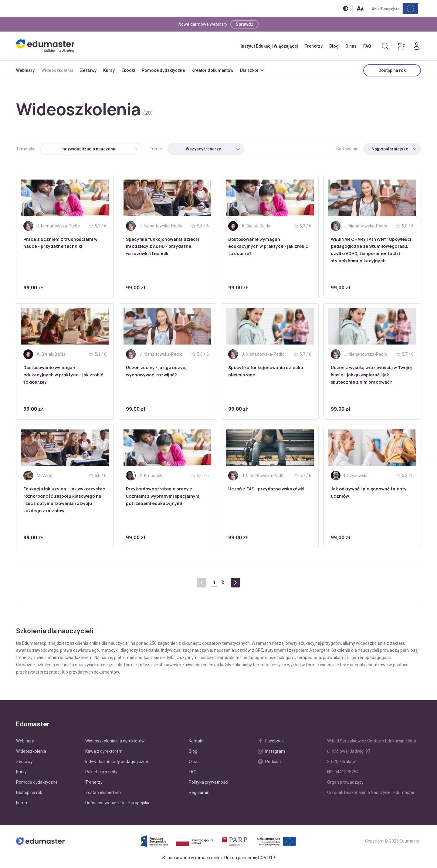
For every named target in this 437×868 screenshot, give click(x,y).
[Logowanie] (417, 46)
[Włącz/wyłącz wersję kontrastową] (346, 8)
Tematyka (26, 149)
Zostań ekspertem (103, 792)
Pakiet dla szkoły (101, 772)
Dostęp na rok (392, 70)
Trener (156, 149)
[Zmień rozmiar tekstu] (360, 8)
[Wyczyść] (136, 149)
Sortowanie (347, 149)
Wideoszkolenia (57, 70)
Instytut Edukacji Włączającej (269, 46)
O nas (351, 46)
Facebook (271, 741)
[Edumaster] (45, 46)
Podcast (269, 762)
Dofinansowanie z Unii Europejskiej (118, 803)
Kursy (109, 70)
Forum (22, 803)
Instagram (271, 751)
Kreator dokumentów (212, 70)
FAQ (367, 46)
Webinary (25, 70)
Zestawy (88, 70)
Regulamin (199, 792)
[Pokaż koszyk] (401, 46)
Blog (334, 46)
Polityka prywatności (208, 782)
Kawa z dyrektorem (104, 751)
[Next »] (235, 583)
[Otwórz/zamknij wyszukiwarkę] (385, 46)
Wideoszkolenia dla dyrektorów (115, 741)
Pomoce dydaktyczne (163, 70)
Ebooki (128, 70)
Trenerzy (314, 46)
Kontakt (196, 741)
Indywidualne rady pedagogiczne (117, 762)
